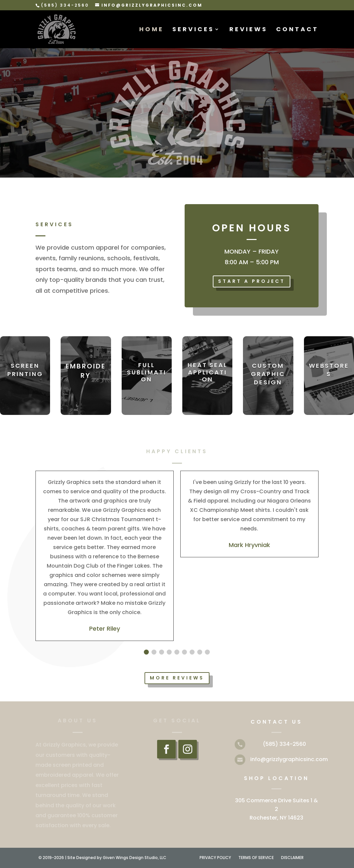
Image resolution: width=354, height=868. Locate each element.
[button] (146, 652)
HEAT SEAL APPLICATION (207, 372)
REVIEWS (248, 30)
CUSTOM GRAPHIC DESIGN (268, 374)
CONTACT (297, 30)
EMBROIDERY (86, 371)
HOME (151, 30)
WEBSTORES (329, 370)
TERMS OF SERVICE (256, 858)
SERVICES (193, 30)
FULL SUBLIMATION (147, 372)
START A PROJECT (252, 281)
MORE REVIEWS (177, 678)
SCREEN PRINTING (25, 370)
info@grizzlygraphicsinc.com (289, 759)
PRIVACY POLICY (215, 858)
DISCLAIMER (292, 858)
